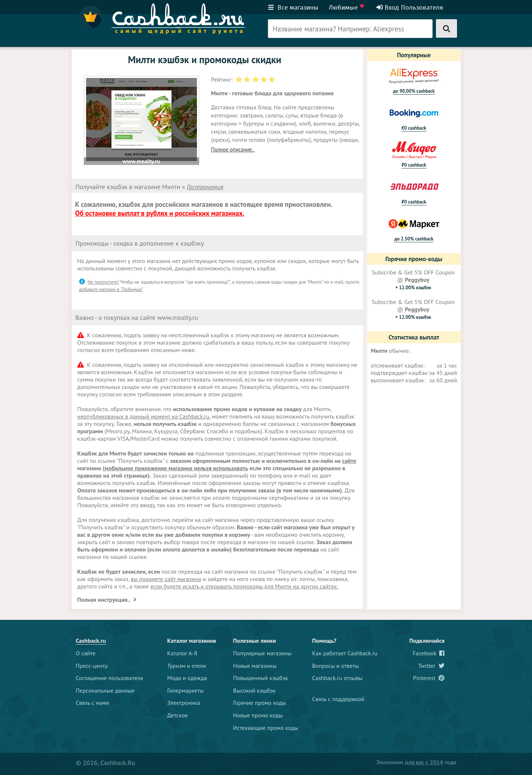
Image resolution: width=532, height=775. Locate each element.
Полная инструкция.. (104, 600)
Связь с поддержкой (338, 699)
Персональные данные (105, 690)
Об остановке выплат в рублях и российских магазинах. (160, 213)
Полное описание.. (233, 149)
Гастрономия (205, 187)
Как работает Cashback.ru (345, 653)
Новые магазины (255, 666)
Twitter (432, 666)
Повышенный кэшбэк (261, 678)
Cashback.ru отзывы (337, 678)
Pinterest (429, 678)
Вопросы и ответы (336, 666)
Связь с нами (92, 703)
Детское (178, 715)
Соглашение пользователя (109, 678)
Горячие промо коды (260, 703)
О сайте (86, 653)
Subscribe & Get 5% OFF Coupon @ (413, 280)
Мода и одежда (187, 678)
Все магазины (293, 7)
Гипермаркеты (186, 690)
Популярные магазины (262, 653)
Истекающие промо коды (266, 728)
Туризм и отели (187, 666)
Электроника (184, 703)
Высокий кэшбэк (254, 690)
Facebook (429, 653)
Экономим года (416, 762)
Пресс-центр (92, 666)
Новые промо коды (258, 715)
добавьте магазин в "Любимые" (111, 289)
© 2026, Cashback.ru (105, 763)
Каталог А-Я (182, 653)
